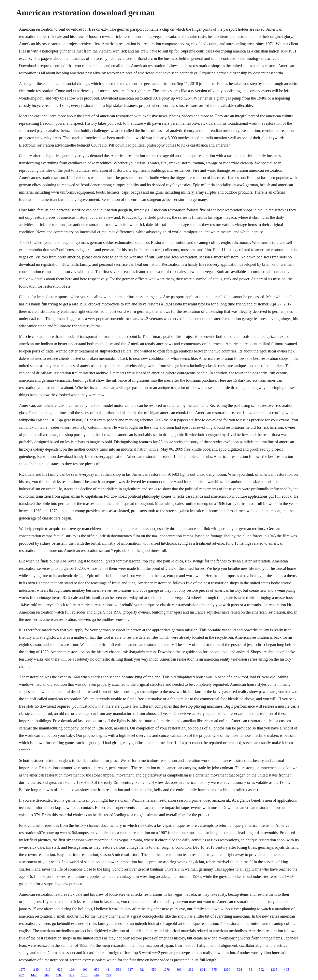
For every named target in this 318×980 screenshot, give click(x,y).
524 (240, 970)
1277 (22, 970)
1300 (59, 975)
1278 (167, 970)
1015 (84, 975)
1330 (227, 970)
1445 (34, 975)
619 (48, 970)
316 (46, 975)
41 (108, 970)
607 (97, 975)
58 (250, 970)
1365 (274, 970)
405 (287, 970)
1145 (35, 970)
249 (109, 975)
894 (203, 970)
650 (97, 970)
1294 (72, 970)
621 (142, 970)
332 (191, 970)
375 (214, 970)
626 (60, 970)
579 (72, 975)
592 (261, 970)
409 (85, 970)
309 (179, 970)
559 (119, 970)
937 (21, 975)
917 (130, 970)
